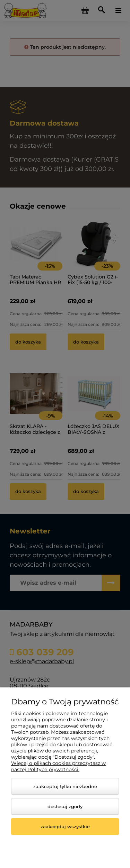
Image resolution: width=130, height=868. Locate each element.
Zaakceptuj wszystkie (65, 826)
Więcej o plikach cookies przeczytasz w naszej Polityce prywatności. (58, 766)
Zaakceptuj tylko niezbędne (65, 786)
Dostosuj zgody (65, 806)
